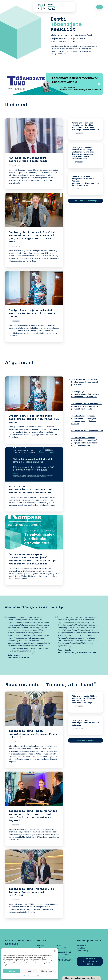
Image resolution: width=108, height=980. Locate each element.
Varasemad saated (86, 740)
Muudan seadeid (47, 971)
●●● (100, 7)
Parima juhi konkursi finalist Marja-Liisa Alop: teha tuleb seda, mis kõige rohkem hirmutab (85, 126)
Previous (9, 84)
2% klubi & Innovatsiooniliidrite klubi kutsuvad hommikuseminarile (31, 490)
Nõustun (12, 971)
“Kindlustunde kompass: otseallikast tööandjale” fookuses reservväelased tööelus (84, 420)
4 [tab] (56, 91)
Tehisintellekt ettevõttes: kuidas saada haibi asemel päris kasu (85, 382)
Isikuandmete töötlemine (35, 976)
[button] (55, 951)
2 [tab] (49, 91)
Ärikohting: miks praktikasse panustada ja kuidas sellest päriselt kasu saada (86, 406)
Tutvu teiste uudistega (86, 201)
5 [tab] (59, 91)
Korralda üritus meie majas (90, 961)
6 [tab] (62, 91)
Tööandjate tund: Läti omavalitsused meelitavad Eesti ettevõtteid (33, 734)
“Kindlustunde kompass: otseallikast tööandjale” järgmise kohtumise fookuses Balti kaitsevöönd (86, 442)
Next (99, 84)
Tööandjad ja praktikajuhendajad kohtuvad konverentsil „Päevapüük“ (86, 394)
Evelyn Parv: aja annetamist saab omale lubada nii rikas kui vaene (34, 313)
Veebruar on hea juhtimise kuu (87, 431)
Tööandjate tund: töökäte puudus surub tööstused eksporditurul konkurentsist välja (85, 699)
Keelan (30, 971)
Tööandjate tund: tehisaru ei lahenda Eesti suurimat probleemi (31, 892)
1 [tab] (46, 91)
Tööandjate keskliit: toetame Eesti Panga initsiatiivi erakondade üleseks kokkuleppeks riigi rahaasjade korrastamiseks (84, 153)
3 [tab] (52, 91)
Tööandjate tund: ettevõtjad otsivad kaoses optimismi (85, 723)
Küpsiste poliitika (21, 976)
